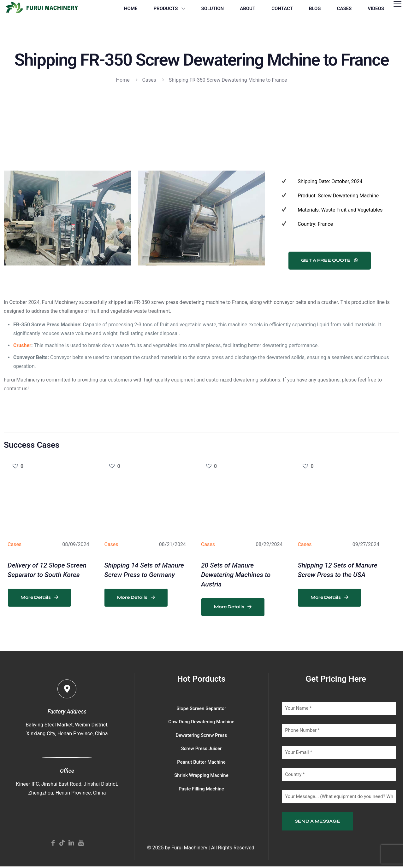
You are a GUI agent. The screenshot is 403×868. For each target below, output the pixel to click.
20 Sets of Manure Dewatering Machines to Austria (236, 575)
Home (123, 80)
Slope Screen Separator (201, 708)
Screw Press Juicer (201, 749)
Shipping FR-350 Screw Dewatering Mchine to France (228, 80)
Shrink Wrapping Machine (201, 775)
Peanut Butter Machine (201, 762)
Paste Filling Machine (201, 789)
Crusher (22, 345)
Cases (149, 80)
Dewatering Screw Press (201, 735)
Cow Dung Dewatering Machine (201, 722)
